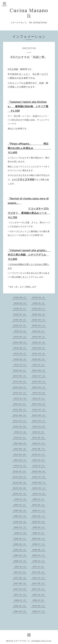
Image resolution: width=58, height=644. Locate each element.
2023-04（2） (20, 387)
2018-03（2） (39, 555)
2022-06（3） (20, 415)
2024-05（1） (39, 348)
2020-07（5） (39, 477)
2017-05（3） (39, 583)
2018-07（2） (39, 544)
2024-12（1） (39, 331)
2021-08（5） (20, 443)
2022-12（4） (20, 398)
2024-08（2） (20, 342)
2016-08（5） (20, 611)
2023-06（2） (20, 382)
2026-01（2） (21, 303)
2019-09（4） (39, 505)
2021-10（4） (20, 438)
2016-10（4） (20, 606)
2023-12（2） (20, 365)
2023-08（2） (20, 376)
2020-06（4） (20, 482)
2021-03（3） (39, 454)
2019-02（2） (20, 527)
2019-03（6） (39, 522)
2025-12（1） (39, 303)
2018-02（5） (20, 561)
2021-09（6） (39, 438)
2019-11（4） (39, 499)
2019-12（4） (21, 499)
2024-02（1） (20, 359)
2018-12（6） (21, 533)
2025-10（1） (20, 309)
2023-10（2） (20, 370)
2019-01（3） (39, 527)
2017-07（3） (39, 578)
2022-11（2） (39, 398)
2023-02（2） (20, 393)
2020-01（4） (39, 494)
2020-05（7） (39, 482)
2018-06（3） (20, 550)
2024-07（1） (39, 342)
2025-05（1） (20, 320)
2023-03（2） (39, 387)
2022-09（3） (39, 404)
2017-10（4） (20, 572)
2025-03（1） (20, 325)
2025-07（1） (20, 314)
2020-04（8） (20, 488)
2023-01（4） (39, 393)
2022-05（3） (39, 415)
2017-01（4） (39, 595)
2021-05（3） (39, 449)
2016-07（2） (39, 611)
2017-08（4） (20, 578)
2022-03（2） (39, 421)
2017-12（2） (21, 567)
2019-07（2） (39, 510)
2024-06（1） (20, 348)
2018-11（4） (39, 533)
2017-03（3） (39, 589)
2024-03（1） (39, 353)
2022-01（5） (39, 426)
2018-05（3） (39, 550)
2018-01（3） (39, 561)
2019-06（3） (20, 516)
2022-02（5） (20, 426)
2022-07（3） (39, 410)
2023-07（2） (39, 376)
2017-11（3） (39, 567)
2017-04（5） (20, 589)
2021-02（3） (20, 460)
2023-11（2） (39, 365)
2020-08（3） (20, 477)
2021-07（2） (39, 443)
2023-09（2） (39, 370)
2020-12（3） (20, 466)
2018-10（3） (20, 539)
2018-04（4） (20, 555)
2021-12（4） (21, 432)
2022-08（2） (20, 410)
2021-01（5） (39, 460)
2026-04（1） (39, 297)
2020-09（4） (39, 471)
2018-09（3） (39, 539)
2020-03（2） (39, 488)
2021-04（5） (20, 454)
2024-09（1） (39, 337)
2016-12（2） (21, 600)
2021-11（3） (39, 432)
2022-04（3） (20, 421)
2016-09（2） (39, 606)
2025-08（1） (39, 309)
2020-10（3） (20, 471)
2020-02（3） (20, 494)
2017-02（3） (20, 595)
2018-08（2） (20, 544)
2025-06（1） (39, 314)
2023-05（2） (39, 382)
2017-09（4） (39, 572)
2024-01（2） (39, 359)
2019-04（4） (20, 522)
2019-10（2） (20, 505)
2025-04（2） (39, 320)
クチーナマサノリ (22, 641)
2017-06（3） (20, 583)
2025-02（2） (39, 325)
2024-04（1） (20, 353)
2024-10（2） (20, 337)
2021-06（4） (20, 449)
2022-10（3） (20, 404)
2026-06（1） (20, 297)
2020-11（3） (39, 466)
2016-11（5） (39, 600)
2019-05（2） (39, 516)
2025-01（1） (20, 331)
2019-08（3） (20, 510)
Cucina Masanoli (29, 13)
